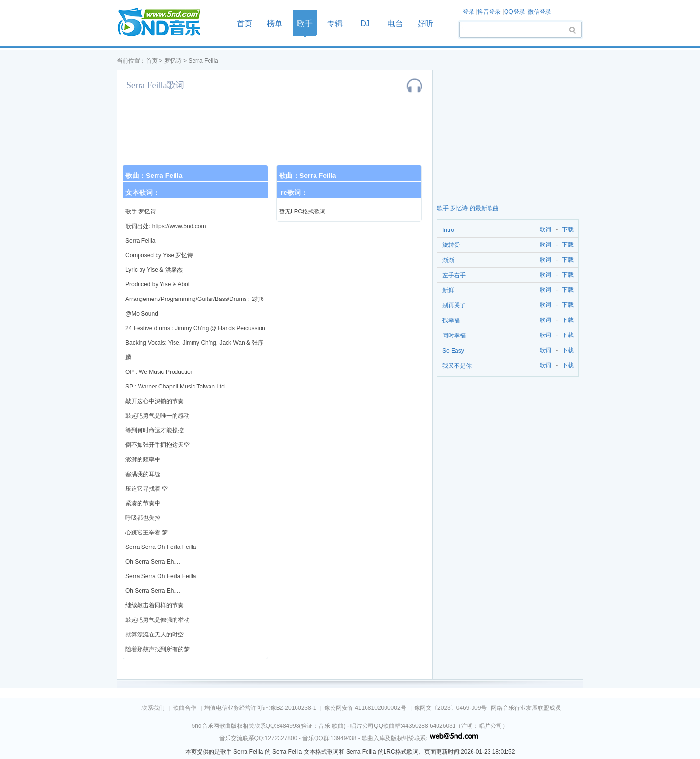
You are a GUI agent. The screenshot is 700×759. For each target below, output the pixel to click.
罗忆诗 (173, 61)
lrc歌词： (293, 193)
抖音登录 (489, 12)
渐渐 (448, 260)
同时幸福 (454, 335)
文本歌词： (142, 193)
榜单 (275, 24)
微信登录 (540, 12)
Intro (448, 230)
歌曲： (154, 176)
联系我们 (153, 708)
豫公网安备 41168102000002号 (365, 708)
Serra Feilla (203, 61)
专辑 (335, 24)
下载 (568, 230)
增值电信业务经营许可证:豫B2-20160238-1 (260, 708)
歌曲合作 (185, 708)
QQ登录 (515, 12)
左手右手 (454, 275)
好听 (425, 24)
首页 (165, 23)
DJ (365, 24)
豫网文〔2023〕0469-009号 (450, 708)
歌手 (305, 24)
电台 (395, 24)
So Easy (453, 351)
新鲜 (448, 290)
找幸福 (451, 320)
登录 (469, 12)
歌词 (544, 230)
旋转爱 (451, 245)
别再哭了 (454, 305)
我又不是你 (457, 366)
